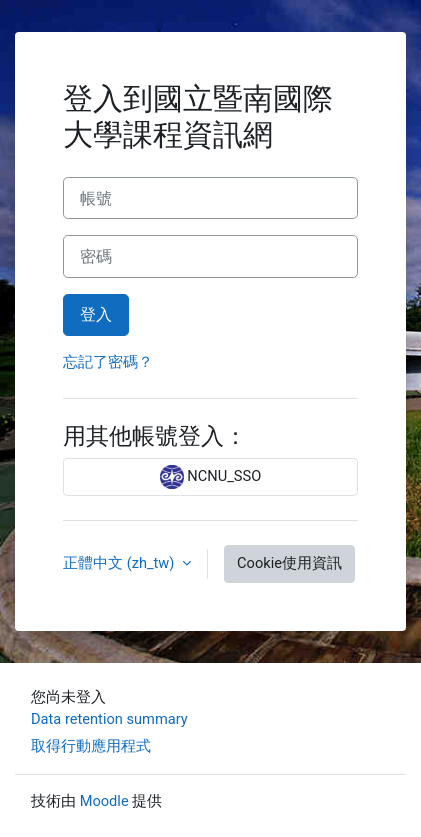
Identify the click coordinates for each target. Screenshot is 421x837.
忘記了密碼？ (108, 362)
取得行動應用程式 (91, 746)
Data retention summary (109, 719)
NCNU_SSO (211, 477)
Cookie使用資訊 (289, 563)
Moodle (104, 801)
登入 (96, 314)
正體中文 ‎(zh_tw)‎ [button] (120, 563)
